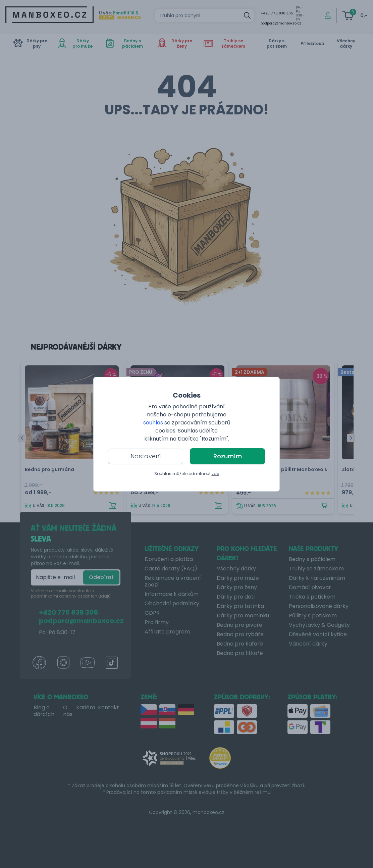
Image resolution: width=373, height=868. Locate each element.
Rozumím (228, 456)
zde (215, 474)
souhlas (153, 423)
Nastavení (146, 456)
